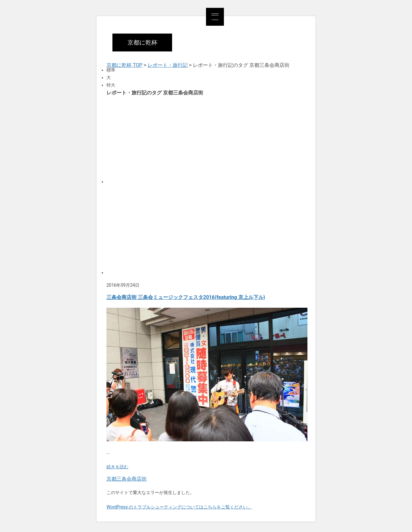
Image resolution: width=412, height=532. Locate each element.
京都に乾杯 (142, 43)
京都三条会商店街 (127, 479)
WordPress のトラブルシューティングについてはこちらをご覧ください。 (179, 507)
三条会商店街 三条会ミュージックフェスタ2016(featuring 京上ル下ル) (186, 297)
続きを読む (117, 467)
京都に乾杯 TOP (124, 65)
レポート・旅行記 (168, 65)
